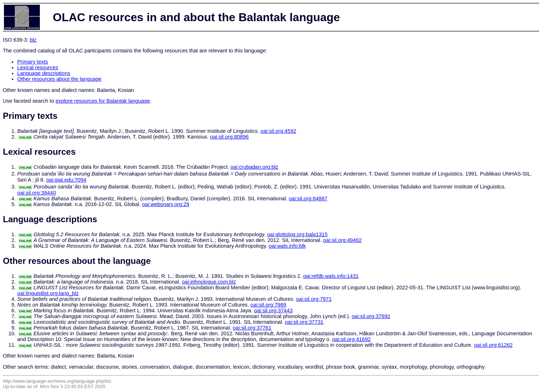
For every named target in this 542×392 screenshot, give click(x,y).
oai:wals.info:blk (287, 246)
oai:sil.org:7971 (314, 299)
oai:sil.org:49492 (342, 240)
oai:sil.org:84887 (308, 199)
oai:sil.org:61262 (494, 345)
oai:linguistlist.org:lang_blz (48, 293)
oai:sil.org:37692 (371, 316)
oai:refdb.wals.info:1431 (331, 276)
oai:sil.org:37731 (304, 322)
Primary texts (33, 62)
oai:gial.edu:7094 (66, 180)
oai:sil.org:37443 (274, 311)
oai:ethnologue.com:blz (209, 282)
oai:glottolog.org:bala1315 (297, 234)
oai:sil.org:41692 (351, 339)
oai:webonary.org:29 (166, 204)
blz (33, 40)
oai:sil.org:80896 (229, 137)
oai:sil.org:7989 (268, 305)
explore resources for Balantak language (103, 101)
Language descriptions (44, 73)
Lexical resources (38, 67)
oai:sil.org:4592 (278, 131)
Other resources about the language (59, 79)
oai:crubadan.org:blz (254, 167)
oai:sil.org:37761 (252, 328)
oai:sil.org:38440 (37, 193)
